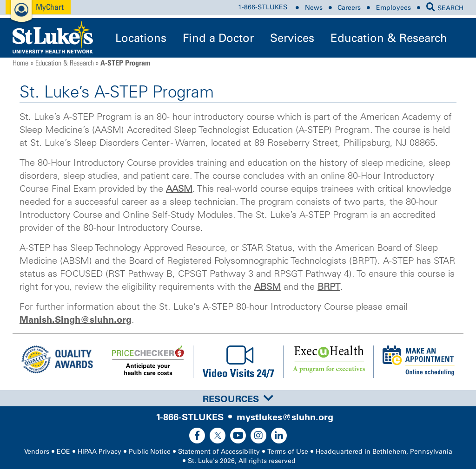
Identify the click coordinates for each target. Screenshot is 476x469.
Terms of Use (288, 452)
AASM (179, 189)
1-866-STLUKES (263, 8)
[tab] (238, 398)
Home (20, 63)
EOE (63, 452)
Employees (393, 8)
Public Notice (150, 452)
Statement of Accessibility (219, 452)
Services (292, 38)
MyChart (50, 7)
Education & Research (389, 38)
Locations (141, 38)
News (314, 8)
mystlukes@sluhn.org (285, 417)
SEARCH (445, 8)
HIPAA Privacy (99, 452)
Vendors (37, 452)
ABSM (268, 287)
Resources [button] (238, 399)
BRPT (329, 287)
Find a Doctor (218, 38)
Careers (349, 8)
